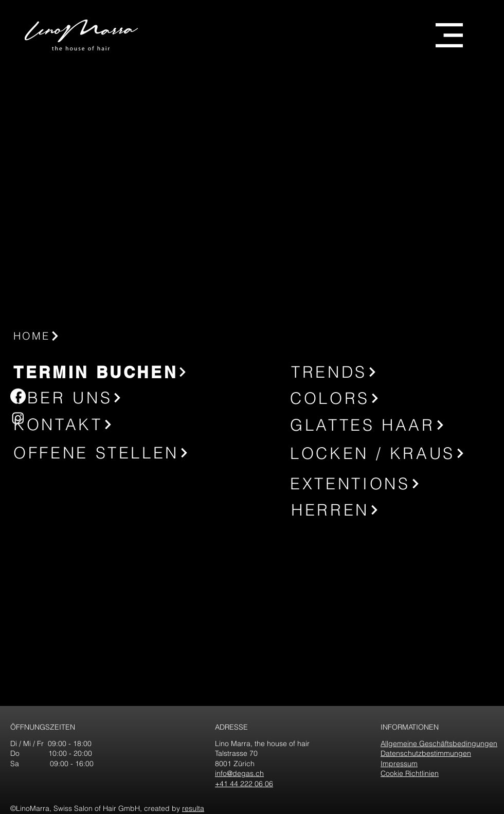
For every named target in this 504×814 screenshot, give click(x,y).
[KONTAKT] (80, 424)
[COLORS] (360, 398)
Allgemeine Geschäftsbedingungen (439, 744)
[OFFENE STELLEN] (106, 453)
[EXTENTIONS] (384, 483)
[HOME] (83, 336)
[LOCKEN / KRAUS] (384, 453)
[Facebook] (18, 396)
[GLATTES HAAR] (383, 425)
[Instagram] (18, 418)
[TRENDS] (358, 372)
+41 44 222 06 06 (244, 784)
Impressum (399, 764)
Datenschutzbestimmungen (426, 753)
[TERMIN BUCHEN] (102, 372)
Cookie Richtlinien (410, 773)
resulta (193, 808)
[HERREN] (361, 510)
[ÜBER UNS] (80, 398)
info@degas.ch (239, 773)
